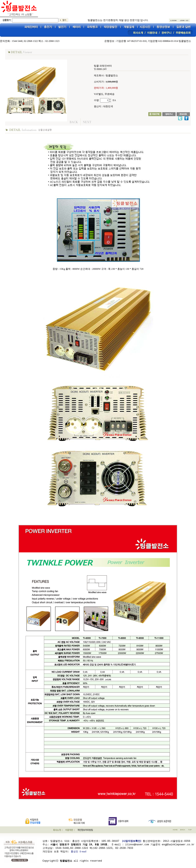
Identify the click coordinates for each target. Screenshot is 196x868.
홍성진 (74, 851)
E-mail (83, 851)
